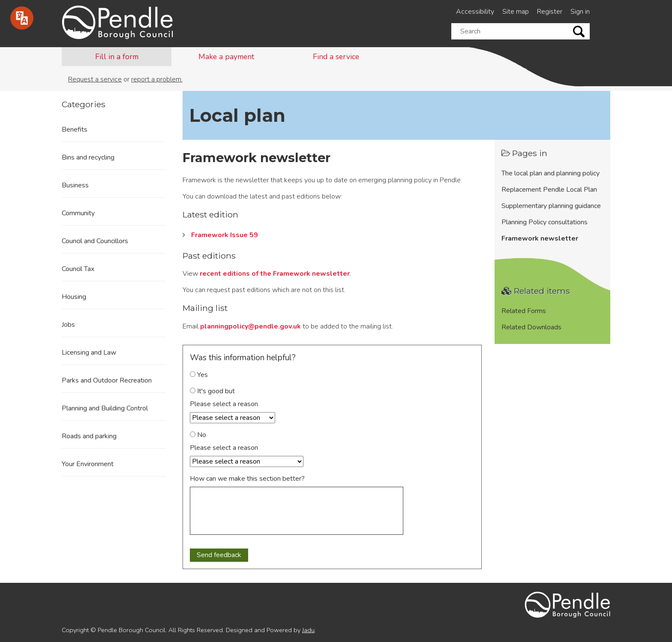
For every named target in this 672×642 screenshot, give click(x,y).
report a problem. (157, 79)
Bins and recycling (88, 157)
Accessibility (475, 12)
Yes (199, 375)
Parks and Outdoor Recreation (107, 380)
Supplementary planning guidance (551, 206)
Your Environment (88, 464)
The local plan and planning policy (550, 173)
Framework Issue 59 (225, 235)
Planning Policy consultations (544, 222)
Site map (516, 12)
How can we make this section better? (247, 479)
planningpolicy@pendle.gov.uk (250, 326)
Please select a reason (224, 404)
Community (78, 213)
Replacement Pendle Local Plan (549, 190)
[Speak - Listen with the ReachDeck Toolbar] (22, 18)
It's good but (212, 391)
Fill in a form (117, 57)
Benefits (75, 130)
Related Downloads (531, 327)
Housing (74, 297)
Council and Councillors (95, 241)
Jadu (308, 630)
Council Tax (78, 269)
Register (550, 12)
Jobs (68, 325)
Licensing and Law (89, 353)
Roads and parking (89, 436)
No (198, 435)
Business (75, 185)
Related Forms (524, 311)
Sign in (580, 12)
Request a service (95, 79)
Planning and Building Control (105, 408)
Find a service (336, 57)
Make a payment (226, 57)
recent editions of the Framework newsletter (275, 274)
